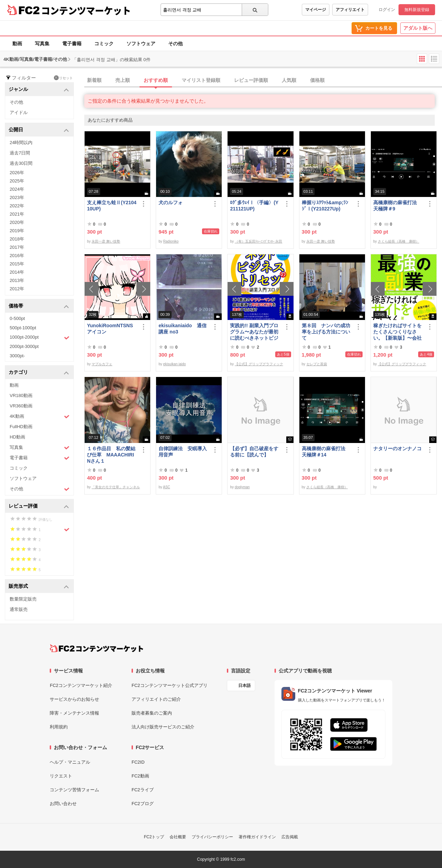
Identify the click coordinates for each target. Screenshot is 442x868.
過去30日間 (21, 163)
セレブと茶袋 (317, 364)
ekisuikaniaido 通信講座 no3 (182, 329)
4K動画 (40, 417)
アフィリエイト (350, 10)
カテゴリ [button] (39, 373)
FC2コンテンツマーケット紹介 (81, 685)
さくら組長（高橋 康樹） (398, 241)
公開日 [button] (39, 130)
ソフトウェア (141, 44)
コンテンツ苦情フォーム (74, 790)
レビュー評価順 (251, 80)
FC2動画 (140, 776)
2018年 (17, 239)
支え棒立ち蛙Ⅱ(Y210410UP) (112, 206)
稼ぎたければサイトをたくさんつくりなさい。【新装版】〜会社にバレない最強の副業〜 (397, 332)
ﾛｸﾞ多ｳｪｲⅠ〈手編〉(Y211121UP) (254, 206)
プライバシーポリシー (212, 837)
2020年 (17, 222)
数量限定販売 (23, 599)
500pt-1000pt (23, 328)
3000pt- (17, 356)
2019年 (17, 231)
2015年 (17, 264)
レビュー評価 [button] (39, 506)
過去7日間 (20, 153)
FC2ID (138, 762)
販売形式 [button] (39, 587)
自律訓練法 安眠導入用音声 (183, 452)
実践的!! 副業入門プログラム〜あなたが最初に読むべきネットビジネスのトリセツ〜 (254, 332)
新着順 (94, 80)
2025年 (17, 181)
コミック (104, 44)
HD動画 (17, 437)
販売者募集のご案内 (152, 713)
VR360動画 (21, 406)
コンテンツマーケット (86, 10)
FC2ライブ (143, 790)
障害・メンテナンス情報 (74, 713)
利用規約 (59, 727)
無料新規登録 (417, 10)
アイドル (19, 112)
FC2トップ (154, 837)
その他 (175, 44)
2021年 (17, 214)
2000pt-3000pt (24, 346)
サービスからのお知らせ (74, 699)
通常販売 (19, 609)
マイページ (316, 10)
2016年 (17, 256)
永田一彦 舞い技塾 (106, 241)
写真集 (42, 44)
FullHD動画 (21, 427)
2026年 (17, 173)
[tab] (263, 81)
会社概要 (178, 837)
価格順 (317, 80)
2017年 (17, 247)
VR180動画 (21, 395)
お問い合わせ (63, 804)
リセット (63, 78)
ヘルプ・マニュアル (70, 762)
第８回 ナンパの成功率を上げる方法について (326, 332)
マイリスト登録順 (201, 80)
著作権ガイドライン (257, 837)
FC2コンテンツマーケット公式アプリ (170, 685)
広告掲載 (290, 837)
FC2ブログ (143, 804)
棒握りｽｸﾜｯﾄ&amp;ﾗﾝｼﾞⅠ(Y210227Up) (325, 206)
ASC (167, 487)
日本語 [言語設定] (244, 686)
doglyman (242, 487)
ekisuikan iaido (175, 364)
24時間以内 (21, 143)
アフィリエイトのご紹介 (156, 699)
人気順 (289, 80)
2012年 (17, 289)
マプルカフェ (102, 364)
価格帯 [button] (39, 306)
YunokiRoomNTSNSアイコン (110, 329)
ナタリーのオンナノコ (397, 449)
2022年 (17, 206)
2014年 (17, 272)
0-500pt (17, 318)
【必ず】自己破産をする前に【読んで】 (254, 452)
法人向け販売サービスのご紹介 (163, 727)
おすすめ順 (156, 80)
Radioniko (171, 241)
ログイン (387, 10)
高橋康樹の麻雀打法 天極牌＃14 (326, 452)
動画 (17, 44)
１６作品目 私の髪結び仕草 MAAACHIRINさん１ (111, 455)
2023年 (17, 197)
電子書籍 (72, 44)
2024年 (17, 189)
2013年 (17, 280)
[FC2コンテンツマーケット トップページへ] (97, 648)
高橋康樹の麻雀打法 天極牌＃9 (397, 206)
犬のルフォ (171, 202)
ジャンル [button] (39, 90)
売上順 (123, 80)
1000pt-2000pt (40, 338)
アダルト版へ (418, 28)
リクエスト (61, 776)
